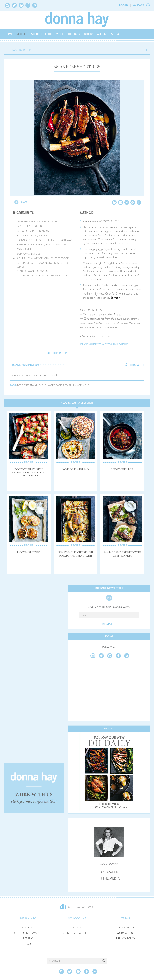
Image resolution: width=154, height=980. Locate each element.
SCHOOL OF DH (42, 34)
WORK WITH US (126, 933)
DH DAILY (74, 34)
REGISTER (109, 624)
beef (20, 385)
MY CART (138, 5)
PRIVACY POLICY (126, 939)
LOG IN (124, 5)
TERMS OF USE (126, 928)
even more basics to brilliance (61, 385)
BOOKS (89, 34)
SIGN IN (77, 928)
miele (86, 385)
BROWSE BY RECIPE (20, 50)
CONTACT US (28, 928)
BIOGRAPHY (109, 872)
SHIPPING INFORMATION (28, 933)
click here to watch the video (104, 345)
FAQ (28, 944)
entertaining (32, 385)
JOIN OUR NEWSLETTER (77, 933)
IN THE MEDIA (109, 879)
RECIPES (22, 34)
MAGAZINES (105, 34)
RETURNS (28, 939)
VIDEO (60, 34)
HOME (9, 34)
